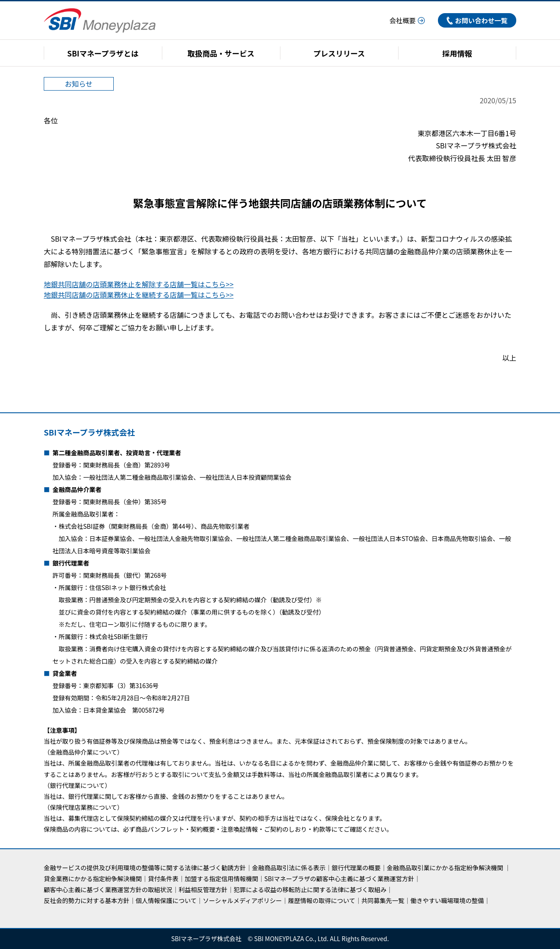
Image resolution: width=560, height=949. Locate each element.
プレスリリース (339, 53)
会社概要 (407, 20)
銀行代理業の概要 (356, 868)
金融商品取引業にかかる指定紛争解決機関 (445, 868)
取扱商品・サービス (221, 53)
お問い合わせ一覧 (477, 20)
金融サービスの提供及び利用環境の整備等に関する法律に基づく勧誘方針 (145, 868)
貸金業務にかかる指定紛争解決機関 (93, 879)
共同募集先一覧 (383, 900)
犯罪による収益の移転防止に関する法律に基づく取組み (310, 889)
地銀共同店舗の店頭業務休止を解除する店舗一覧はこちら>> (139, 284)
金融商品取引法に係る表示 (289, 868)
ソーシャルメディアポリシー (243, 900)
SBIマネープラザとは (103, 53)
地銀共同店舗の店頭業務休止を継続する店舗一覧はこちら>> (139, 295)
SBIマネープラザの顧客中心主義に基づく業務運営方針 (339, 879)
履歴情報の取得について (322, 900)
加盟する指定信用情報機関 (221, 879)
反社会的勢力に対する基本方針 (87, 900)
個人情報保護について (166, 900)
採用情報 (457, 53)
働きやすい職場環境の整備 (447, 900)
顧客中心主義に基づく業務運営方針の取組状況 (108, 889)
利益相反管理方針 (203, 889)
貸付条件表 (163, 879)
